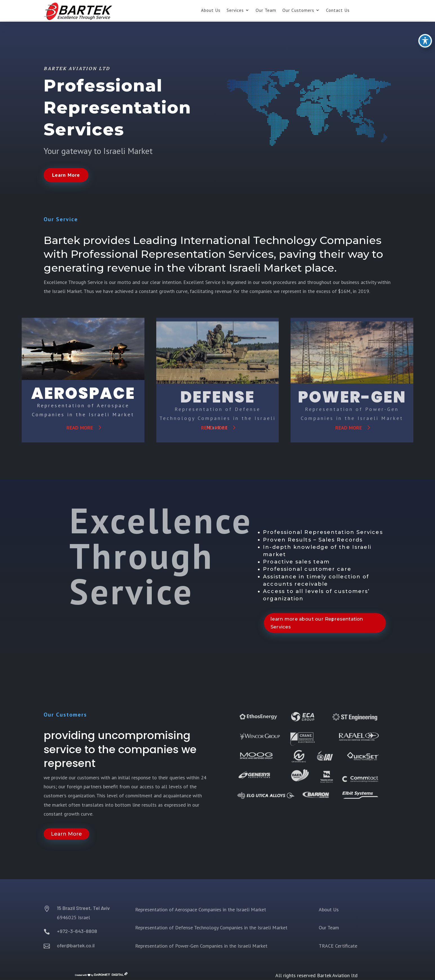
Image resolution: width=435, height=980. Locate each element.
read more (80, 428)
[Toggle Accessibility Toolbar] (425, 33)
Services (235, 11)
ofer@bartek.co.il (76, 945)
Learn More (66, 175)
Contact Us (338, 11)
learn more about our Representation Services (317, 623)
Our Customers (298, 11)
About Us (211, 11)
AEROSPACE (83, 393)
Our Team (266, 11)
